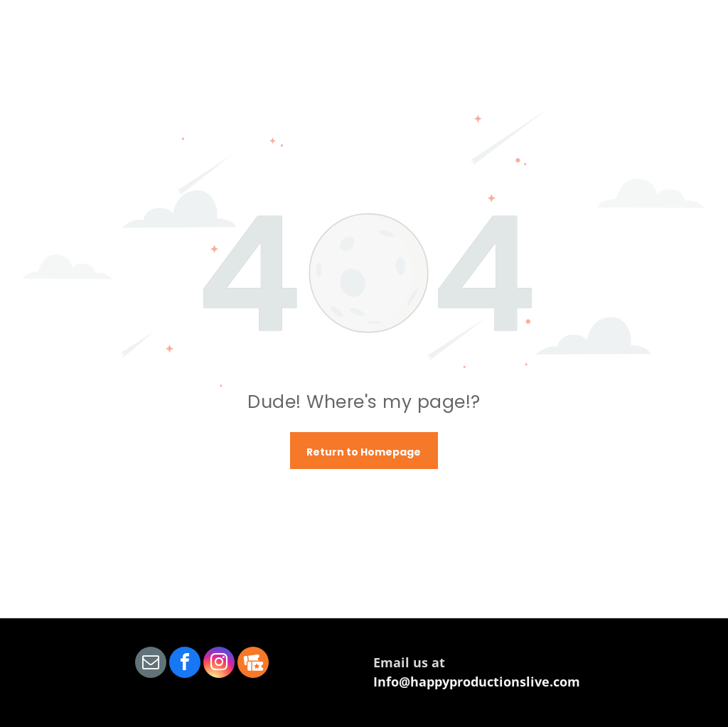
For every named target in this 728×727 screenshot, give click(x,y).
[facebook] (185, 664)
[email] (151, 664)
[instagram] (219, 664)
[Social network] (253, 664)
